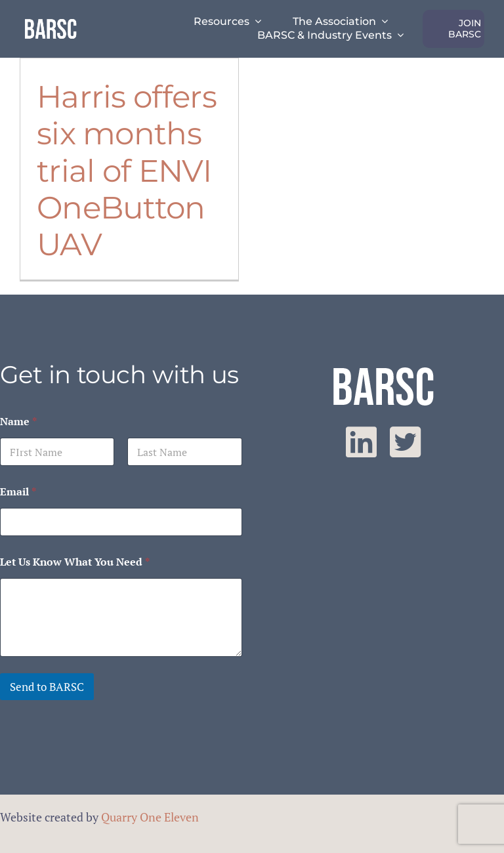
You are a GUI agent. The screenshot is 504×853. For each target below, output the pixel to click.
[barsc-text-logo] (51, 21)
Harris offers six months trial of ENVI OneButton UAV (127, 171)
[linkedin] (361, 442)
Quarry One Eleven (150, 817)
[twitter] (405, 442)
